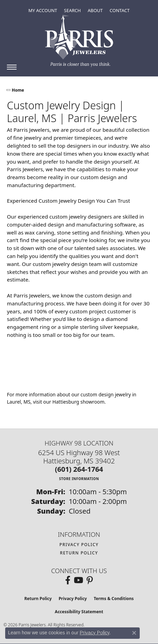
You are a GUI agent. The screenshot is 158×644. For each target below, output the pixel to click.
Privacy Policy (79, 545)
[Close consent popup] (134, 633)
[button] (43, 10)
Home (18, 90)
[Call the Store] (79, 469)
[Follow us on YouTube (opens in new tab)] (78, 580)
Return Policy (79, 553)
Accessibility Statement (79, 612)
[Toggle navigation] (12, 67)
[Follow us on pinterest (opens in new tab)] (90, 580)
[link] (120, 10)
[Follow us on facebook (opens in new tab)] (68, 580)
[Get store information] (79, 479)
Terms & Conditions (114, 599)
